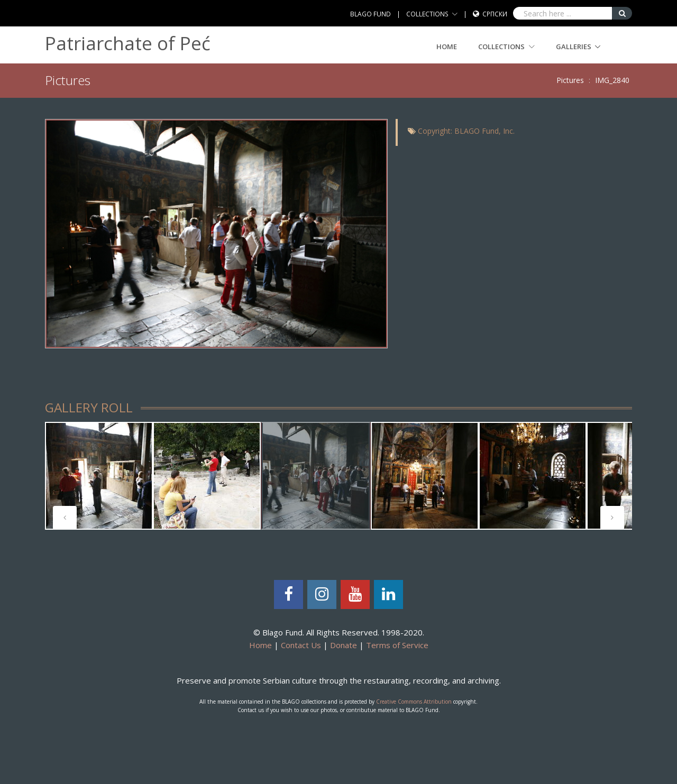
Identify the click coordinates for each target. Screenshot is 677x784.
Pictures (570, 80)
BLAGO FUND (370, 14)
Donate (344, 645)
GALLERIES (574, 47)
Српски (495, 14)
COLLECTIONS (427, 14)
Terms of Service (397, 645)
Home (447, 47)
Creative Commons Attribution (414, 702)
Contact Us (301, 645)
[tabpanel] (316, 476)
